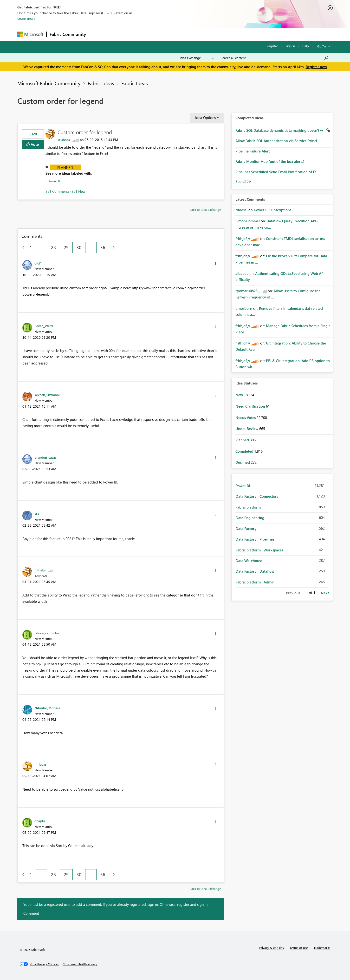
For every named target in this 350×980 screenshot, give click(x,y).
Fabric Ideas (101, 83)
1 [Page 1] (31, 247)
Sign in (290, 46)
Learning (199, 34)
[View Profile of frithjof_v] (243, 238)
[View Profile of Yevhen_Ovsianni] (47, 395)
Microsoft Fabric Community (49, 83)
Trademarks (322, 948)
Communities (159, 34)
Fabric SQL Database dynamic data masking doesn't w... (281, 130)
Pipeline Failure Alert (253, 151)
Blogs (181, 34)
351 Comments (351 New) (66, 191)
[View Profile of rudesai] (241, 210)
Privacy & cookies (272, 948)
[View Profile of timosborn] (244, 308)
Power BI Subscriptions (273, 210)
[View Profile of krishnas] (64, 140)
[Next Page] (112, 248)
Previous (293, 593)
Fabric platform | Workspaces (259, 550)
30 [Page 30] (79, 247)
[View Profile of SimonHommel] (248, 221)
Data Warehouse (249, 561)
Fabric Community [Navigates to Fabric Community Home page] (68, 34)
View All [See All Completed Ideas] (243, 182)
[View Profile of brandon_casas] (45, 457)
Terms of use (299, 948)
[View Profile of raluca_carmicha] (47, 633)
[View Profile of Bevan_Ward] (44, 326)
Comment (31, 913)
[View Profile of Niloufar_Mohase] (47, 708)
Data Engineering (250, 518)
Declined (243, 462)
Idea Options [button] (205, 118)
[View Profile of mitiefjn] (40, 570)
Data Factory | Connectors (257, 496)
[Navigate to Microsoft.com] (30, 34)
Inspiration (118, 34)
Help (306, 46)
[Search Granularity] (197, 58)
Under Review (247, 429)
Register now (316, 67)
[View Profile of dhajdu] (40, 821)
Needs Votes (246, 417)
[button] (216, 264)
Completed (245, 451)
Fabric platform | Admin (255, 582)
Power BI (54, 181)
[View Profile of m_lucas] (40, 764)
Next (325, 593)
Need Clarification (251, 406)
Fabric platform (248, 507)
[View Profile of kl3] (37, 514)
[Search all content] (275, 58)
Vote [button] (34, 144)
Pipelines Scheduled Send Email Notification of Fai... (278, 172)
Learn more (26, 18)
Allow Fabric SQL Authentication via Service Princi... (278, 141)
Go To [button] (322, 46)
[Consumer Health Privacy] (80, 964)
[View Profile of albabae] (242, 273)
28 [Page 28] (53, 247)
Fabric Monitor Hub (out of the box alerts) (270, 161)
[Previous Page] (22, 248)
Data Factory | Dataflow (255, 571)
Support (220, 34)
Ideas (138, 34)
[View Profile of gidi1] (38, 263)
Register (272, 46)
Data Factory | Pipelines (255, 539)
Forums (97, 34)
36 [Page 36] (103, 247)
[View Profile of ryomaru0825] (246, 291)
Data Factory (246, 529)
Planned (65, 167)
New (240, 395)
